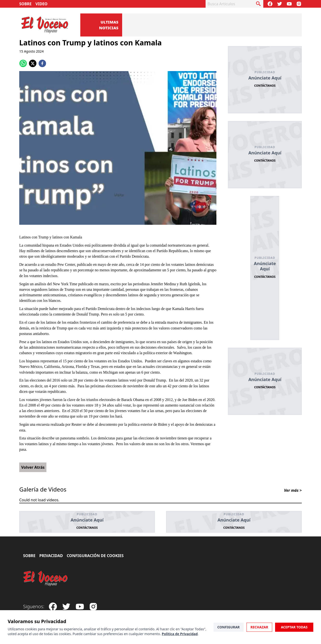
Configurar (229, 627)
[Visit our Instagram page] (299, 4)
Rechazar (259, 627)
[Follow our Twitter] (280, 4)
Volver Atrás (33, 467)
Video (42, 4)
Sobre (25, 4)
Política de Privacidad (180, 634)
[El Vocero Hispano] (46, 579)
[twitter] (33, 63)
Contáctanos (265, 86)
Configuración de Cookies (95, 556)
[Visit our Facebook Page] (270, 4)
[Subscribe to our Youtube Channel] (289, 4)
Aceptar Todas (294, 627)
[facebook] (42, 63)
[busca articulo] (258, 4)
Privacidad (51, 556)
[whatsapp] (23, 63)
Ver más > (293, 490)
